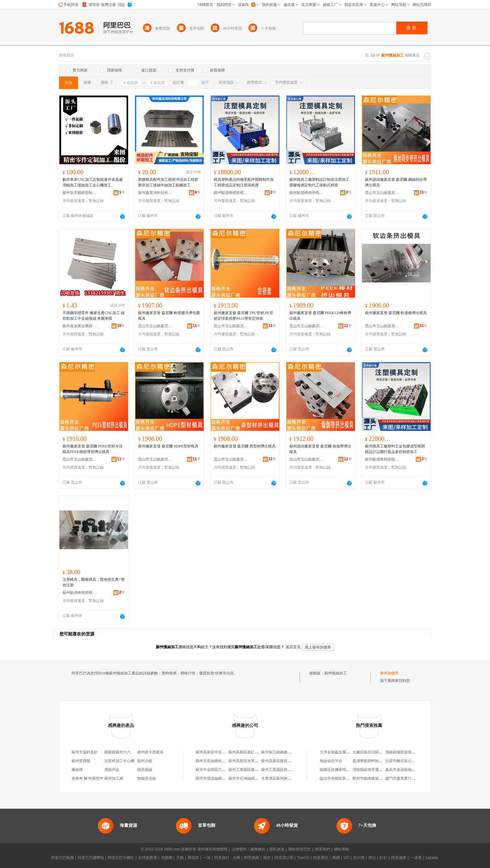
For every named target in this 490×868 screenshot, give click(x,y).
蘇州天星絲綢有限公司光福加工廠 (224, 761)
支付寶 (359, 858)
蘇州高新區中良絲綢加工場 (218, 752)
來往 (372, 858)
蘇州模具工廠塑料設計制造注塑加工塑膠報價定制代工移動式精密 (319, 182)
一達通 (416, 858)
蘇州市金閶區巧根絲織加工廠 (220, 770)
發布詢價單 (389, 673)
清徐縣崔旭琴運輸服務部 (373, 770)
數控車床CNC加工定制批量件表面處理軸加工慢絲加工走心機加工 (93, 182)
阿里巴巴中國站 (121, 858)
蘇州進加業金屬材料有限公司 (80, 326)
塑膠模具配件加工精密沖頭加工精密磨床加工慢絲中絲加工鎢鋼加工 (168, 182)
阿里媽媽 (252, 858)
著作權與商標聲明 (212, 849)
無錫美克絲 (147, 778)
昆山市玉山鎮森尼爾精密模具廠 (382, 193)
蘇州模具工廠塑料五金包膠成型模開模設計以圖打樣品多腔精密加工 (395, 449)
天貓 (180, 858)
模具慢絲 (145, 770)
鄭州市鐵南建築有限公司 (373, 778)
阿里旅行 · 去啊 (227, 858)
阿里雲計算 (284, 858)
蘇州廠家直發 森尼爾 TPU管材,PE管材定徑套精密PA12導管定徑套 (243, 316)
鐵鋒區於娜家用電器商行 (340, 770)
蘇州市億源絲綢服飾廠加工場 (220, 778)
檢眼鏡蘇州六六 (117, 752)
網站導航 (342, 849)
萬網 (336, 858)
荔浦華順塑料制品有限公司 (375, 761)
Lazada (432, 858)
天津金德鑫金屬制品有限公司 (344, 752)
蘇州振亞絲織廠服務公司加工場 (287, 752)
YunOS (303, 858)
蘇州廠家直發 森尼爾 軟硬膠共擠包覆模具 (169, 316)
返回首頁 (293, 647)
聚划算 (193, 858)
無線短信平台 (331, 761)
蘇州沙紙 (145, 761)
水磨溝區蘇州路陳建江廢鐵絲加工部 (291, 778)
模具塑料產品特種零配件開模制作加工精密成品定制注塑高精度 (244, 182)
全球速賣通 (147, 858)
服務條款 (258, 849)
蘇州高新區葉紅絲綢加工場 (251, 752)
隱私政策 (277, 849)
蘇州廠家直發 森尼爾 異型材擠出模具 (245, 446)
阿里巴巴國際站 (91, 858)
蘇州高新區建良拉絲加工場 (284, 761)
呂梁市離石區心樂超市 (404, 761)
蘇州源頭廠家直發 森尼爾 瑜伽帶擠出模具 (320, 449)
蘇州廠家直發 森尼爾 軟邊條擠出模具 (396, 313)
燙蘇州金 (112, 770)
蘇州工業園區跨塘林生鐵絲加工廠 (289, 770)
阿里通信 (321, 858)
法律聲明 (239, 849)
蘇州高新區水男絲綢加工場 (251, 761)
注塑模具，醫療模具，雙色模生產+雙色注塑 (94, 582)
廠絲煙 (77, 770)
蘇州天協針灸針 (85, 752)
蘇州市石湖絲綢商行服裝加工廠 (255, 778)
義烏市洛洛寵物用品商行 (406, 770)
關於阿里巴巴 (300, 849)
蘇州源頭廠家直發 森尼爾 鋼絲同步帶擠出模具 (396, 182)
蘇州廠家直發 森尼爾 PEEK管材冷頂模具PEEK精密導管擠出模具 (92, 449)
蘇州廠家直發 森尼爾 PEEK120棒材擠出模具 (320, 316)
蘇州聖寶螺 (81, 761)
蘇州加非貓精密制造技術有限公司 (80, 193)
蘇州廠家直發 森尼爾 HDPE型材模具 (168, 446)
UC (346, 858)
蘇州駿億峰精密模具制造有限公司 (231, 193)
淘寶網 (167, 858)
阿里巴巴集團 (62, 858)
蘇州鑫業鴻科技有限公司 (155, 193)
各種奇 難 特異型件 (87, 778)
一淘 (207, 858)
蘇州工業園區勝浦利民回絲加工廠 (257, 770)
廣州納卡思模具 (150, 752)
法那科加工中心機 (119, 761)
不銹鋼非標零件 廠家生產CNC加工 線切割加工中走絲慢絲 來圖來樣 (94, 316)
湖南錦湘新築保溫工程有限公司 (412, 752)
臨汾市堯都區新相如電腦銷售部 (346, 778)
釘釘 (383, 858)
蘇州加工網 (114, 778)
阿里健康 (399, 858)
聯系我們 (322, 849)
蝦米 (267, 858)
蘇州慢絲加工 (336, 673)
